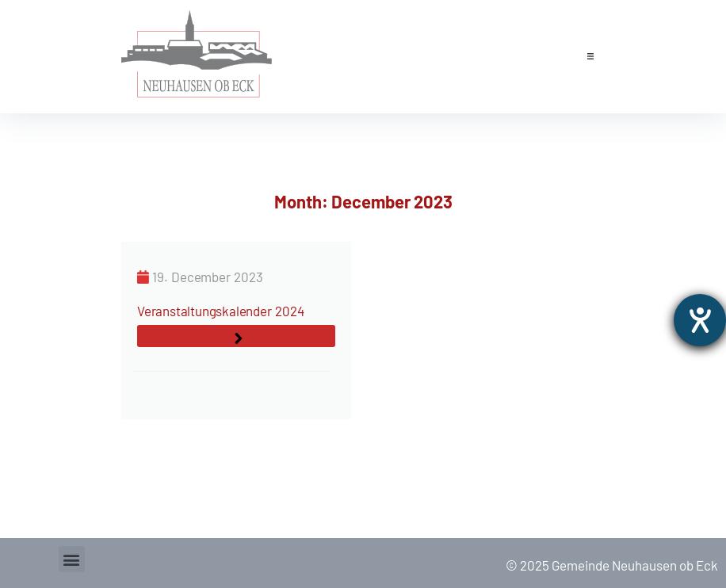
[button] (590, 56)
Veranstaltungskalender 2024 (220, 311)
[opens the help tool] (700, 320)
